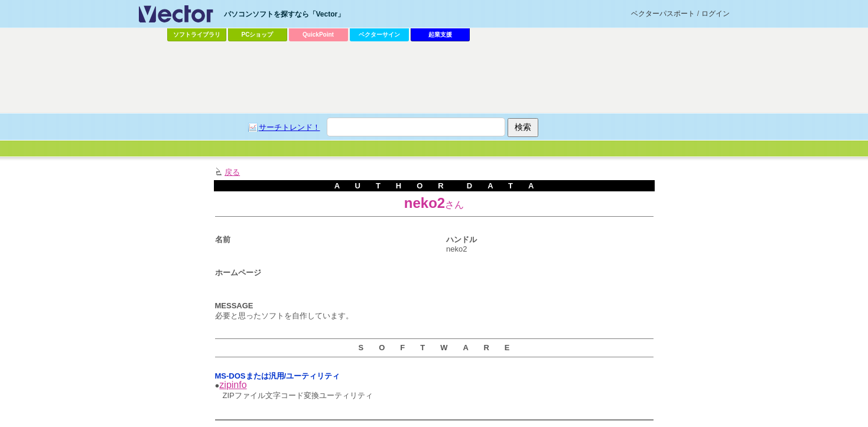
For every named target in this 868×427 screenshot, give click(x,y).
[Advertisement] (434, 77)
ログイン (716, 14)
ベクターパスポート (663, 14)
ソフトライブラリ (197, 35)
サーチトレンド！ (290, 127)
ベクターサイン (379, 35)
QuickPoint (318, 35)
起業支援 (440, 35)
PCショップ (258, 35)
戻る (232, 172)
